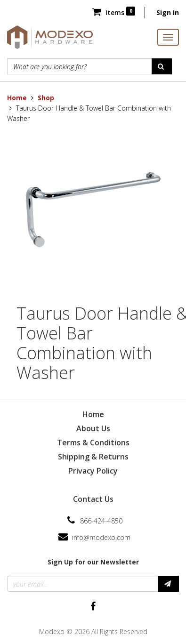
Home (17, 98)
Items (114, 12)
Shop (46, 98)
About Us (93, 428)
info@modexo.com (101, 537)
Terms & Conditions (93, 443)
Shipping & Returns (93, 457)
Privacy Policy (93, 471)
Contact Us (93, 499)
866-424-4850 (101, 521)
